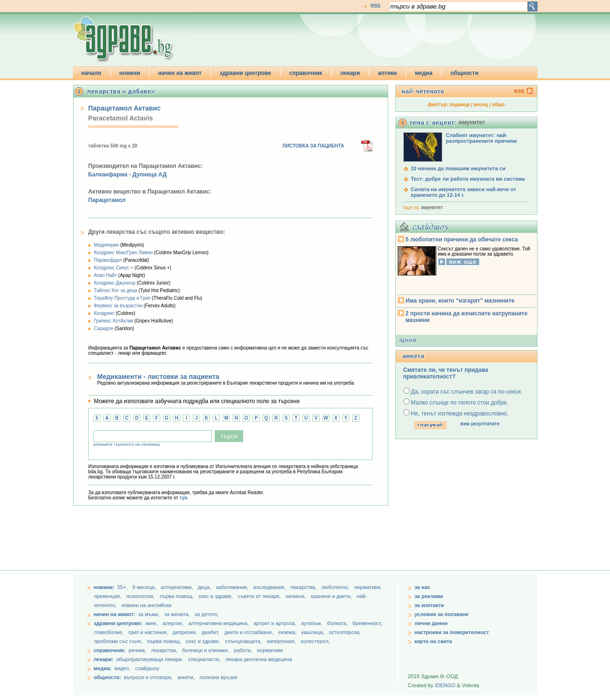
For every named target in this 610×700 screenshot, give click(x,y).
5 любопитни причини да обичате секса (462, 239)
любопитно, (336, 587)
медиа (423, 73)
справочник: (110, 650)
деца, (205, 587)
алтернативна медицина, (219, 623)
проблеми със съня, (119, 641)
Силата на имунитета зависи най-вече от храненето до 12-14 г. (464, 192)
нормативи (270, 650)
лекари (350, 73)
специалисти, (204, 659)
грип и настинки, (149, 632)
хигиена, (296, 596)
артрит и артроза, (276, 623)
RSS (376, 6)
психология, (141, 596)
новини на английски (146, 605)
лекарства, (304, 587)
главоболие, (110, 632)
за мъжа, (149, 614)
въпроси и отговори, (148, 677)
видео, (122, 668)
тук (183, 498)
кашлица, (314, 632)
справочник (306, 73)
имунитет (432, 207)
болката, (338, 623)
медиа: (103, 668)
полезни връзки (218, 677)
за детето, (206, 614)
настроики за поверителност (452, 632)
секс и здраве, (217, 596)
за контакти (429, 605)
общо (498, 105)
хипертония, (282, 641)
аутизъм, (312, 623)
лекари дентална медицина (259, 659)
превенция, (109, 596)
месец (481, 105)
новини (130, 73)
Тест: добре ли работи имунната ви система (468, 179)
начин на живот (180, 73)
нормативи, (368, 587)
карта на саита (433, 641)
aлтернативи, (178, 587)
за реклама (429, 596)
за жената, (177, 614)
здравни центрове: (118, 623)
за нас (423, 587)
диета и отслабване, (250, 632)
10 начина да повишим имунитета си (458, 168)
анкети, (186, 677)
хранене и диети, (332, 596)
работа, (243, 650)
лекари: (104, 659)
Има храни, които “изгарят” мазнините (460, 301)
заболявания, (233, 587)
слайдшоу (147, 668)
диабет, (212, 632)
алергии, (174, 623)
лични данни (431, 623)
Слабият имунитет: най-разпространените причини (482, 138)
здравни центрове (245, 73)
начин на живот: (115, 614)
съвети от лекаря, (260, 596)
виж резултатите (480, 424)
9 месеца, (145, 587)
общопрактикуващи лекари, (150, 659)
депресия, (185, 632)
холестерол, (315, 641)
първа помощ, (178, 596)
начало (91, 73)
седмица (460, 105)
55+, (123, 587)
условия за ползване (442, 614)
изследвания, (270, 587)
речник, (137, 650)
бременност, (368, 623)
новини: (104, 587)
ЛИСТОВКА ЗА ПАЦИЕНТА (313, 146)
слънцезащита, (244, 641)
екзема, (288, 632)
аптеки (387, 73)
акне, (152, 623)
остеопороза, (345, 632)
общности (464, 73)
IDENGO (445, 685)
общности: (108, 677)
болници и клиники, (205, 650)
